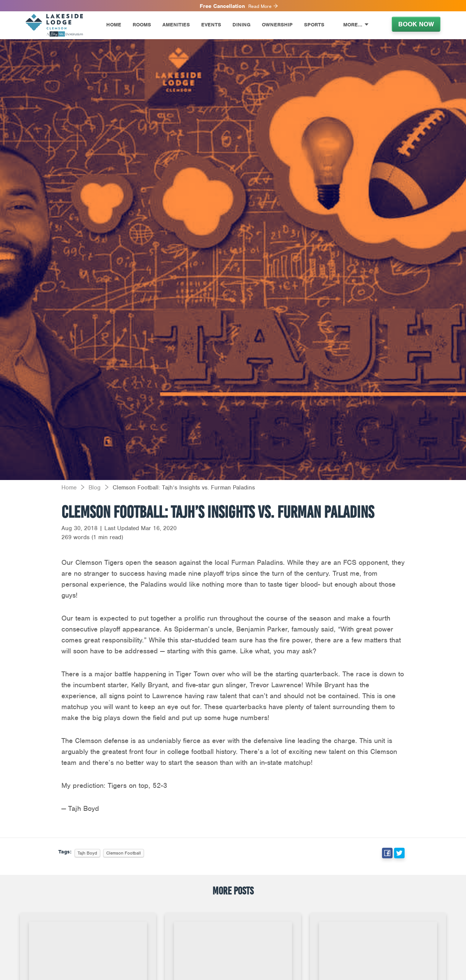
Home (114, 25)
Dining (241, 25)
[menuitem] (60, 25)
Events (211, 25)
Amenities (176, 25)
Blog (95, 488)
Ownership (277, 25)
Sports (314, 25)
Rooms (142, 25)
